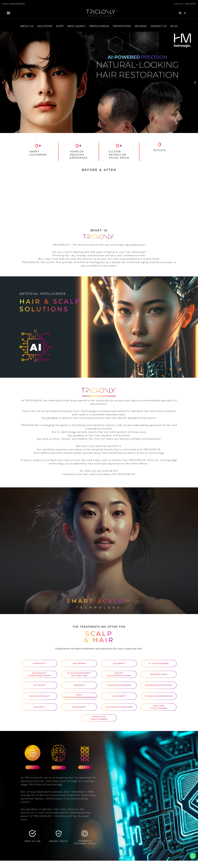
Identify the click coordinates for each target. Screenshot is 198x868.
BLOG (174, 26)
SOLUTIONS (45, 26)
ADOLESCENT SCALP (39, 696)
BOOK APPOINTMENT (14, 4)
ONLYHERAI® (79, 663)
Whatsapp (193, 856)
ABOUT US (27, 26)
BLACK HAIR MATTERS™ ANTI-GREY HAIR (79, 674)
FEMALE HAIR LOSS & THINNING (99, 718)
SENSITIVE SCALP (159, 674)
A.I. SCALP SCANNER (159, 663)
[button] (9, 13)
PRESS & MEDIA (99, 26)
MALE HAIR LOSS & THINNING (159, 707)
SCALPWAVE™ (79, 707)
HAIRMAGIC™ (39, 663)
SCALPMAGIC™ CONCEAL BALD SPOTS (39, 674)
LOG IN (178, 4)
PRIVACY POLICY (59, 841)
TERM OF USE (33, 841)
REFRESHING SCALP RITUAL (159, 685)
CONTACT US (158, 26)
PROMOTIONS (122, 26)
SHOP (60, 26)
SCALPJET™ (39, 707)
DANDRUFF (79, 685)
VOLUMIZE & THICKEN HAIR (119, 707)
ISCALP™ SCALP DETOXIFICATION (119, 674)
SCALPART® (119, 663)
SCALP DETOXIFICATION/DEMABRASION (79, 696)
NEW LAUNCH (76, 26)
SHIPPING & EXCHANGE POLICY (85, 842)
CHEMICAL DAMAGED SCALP (159, 696)
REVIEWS (141, 26)
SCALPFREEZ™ (119, 696)
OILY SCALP (39, 685)
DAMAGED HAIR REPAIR (119, 685)
